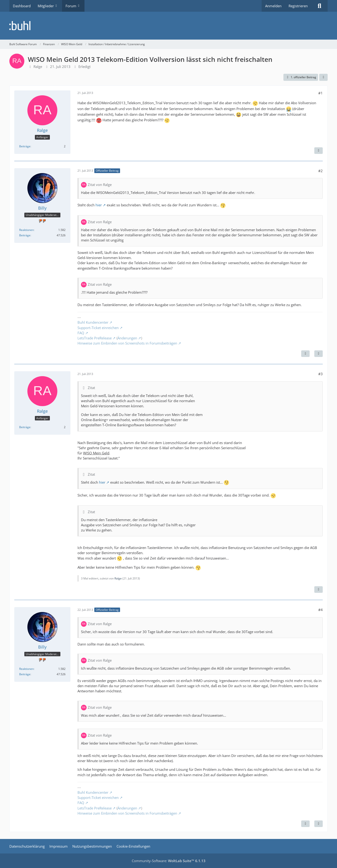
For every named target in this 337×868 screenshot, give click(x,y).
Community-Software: (169, 861)
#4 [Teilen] (321, 610)
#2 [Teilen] (321, 171)
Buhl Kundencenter (93, 322)
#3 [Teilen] (321, 374)
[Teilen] (323, 77)
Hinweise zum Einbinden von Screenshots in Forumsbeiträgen (127, 343)
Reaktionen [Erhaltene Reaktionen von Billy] (26, 230)
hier (99, 205)
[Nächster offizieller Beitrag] (305, 354)
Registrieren (298, 6)
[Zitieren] (319, 151)
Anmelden (273, 6)
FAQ (81, 333)
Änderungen (127, 338)
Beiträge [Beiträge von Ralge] (25, 146)
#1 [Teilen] (321, 93)
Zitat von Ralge (100, 185)
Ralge (38, 67)
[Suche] (319, 6)
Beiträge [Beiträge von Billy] (25, 235)
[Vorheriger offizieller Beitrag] (305, 824)
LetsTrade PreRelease (95, 338)
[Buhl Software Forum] (168, 26)
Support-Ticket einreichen (98, 328)
